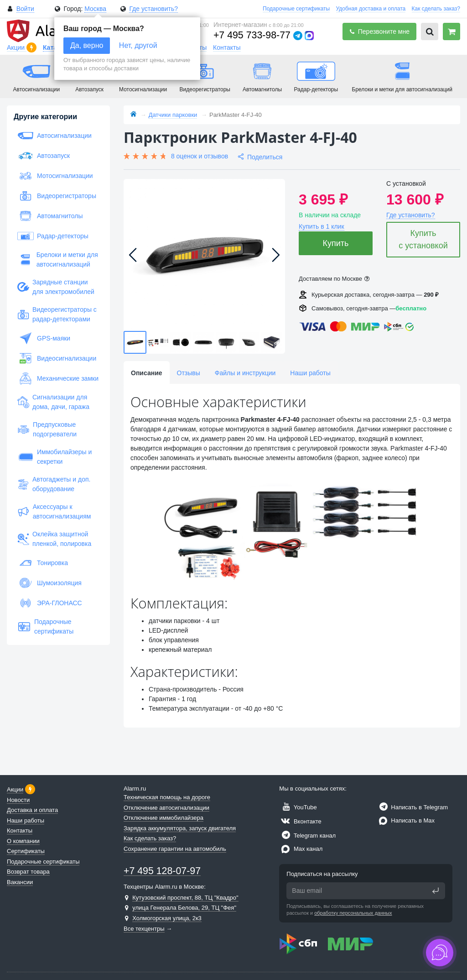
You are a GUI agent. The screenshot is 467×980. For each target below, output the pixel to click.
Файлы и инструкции (245, 373)
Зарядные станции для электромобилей (56, 287)
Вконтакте (300, 821)
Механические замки (58, 378)
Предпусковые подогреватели (47, 429)
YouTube (298, 807)
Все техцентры (144, 929)
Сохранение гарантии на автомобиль (175, 849)
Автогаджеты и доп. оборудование (54, 484)
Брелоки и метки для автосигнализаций (58, 259)
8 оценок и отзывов (200, 156)
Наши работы (310, 373)
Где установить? (153, 9)
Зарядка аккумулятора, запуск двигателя (180, 828)
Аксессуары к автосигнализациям (54, 511)
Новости (18, 800)
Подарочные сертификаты (296, 9)
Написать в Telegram (412, 807)
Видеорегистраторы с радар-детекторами (57, 314)
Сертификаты (26, 851)
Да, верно (87, 45)
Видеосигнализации (57, 358)
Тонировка (43, 563)
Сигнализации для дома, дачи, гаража (53, 402)
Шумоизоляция (49, 583)
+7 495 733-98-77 (252, 35)
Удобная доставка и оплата (371, 9)
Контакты (227, 47)
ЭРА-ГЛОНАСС (50, 603)
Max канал (301, 849)
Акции (17, 47)
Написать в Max (406, 820)
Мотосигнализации (55, 176)
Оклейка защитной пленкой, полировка (54, 539)
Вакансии (20, 882)
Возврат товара (28, 872)
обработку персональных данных (353, 913)
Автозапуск (44, 156)
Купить (336, 243)
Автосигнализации (54, 136)
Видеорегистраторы (57, 196)
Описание (147, 373)
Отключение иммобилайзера (163, 818)
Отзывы (189, 373)
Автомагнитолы (50, 216)
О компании (23, 841)
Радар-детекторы (53, 236)
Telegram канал (307, 836)
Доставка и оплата (32, 810)
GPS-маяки (44, 338)
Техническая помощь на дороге (167, 797)
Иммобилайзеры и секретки (54, 457)
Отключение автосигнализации (166, 808)
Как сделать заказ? (436, 9)
